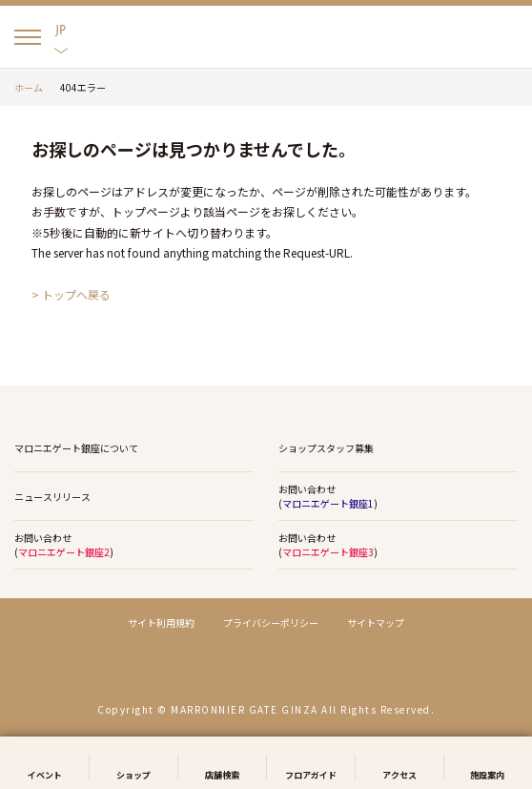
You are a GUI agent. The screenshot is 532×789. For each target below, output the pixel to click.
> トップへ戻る (71, 294)
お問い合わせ (391, 497)
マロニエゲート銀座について (76, 448)
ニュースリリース (52, 497)
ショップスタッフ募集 (326, 448)
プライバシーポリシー (271, 623)
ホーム (29, 87)
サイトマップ (376, 623)
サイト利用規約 (161, 623)
